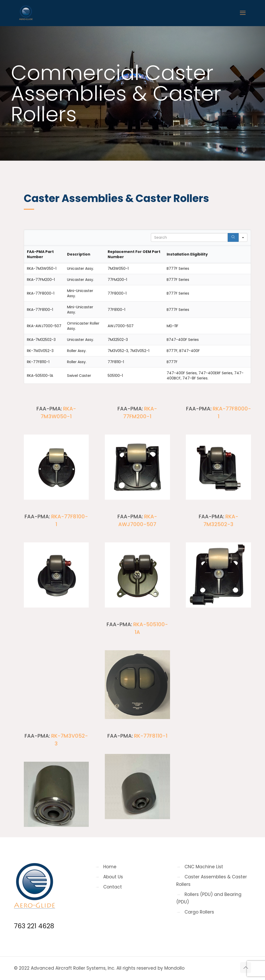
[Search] (233, 237)
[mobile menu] (243, 13)
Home (110, 867)
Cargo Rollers (199, 912)
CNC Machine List (204, 867)
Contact (113, 887)
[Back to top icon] (246, 968)
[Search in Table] (189, 237)
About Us (113, 877)
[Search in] (243, 237)
